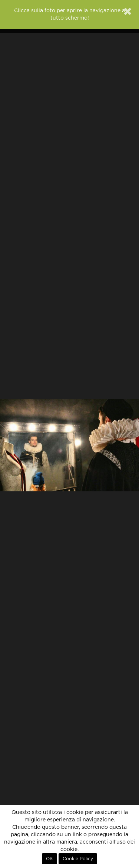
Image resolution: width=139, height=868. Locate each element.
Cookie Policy (78, 859)
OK (49, 859)
